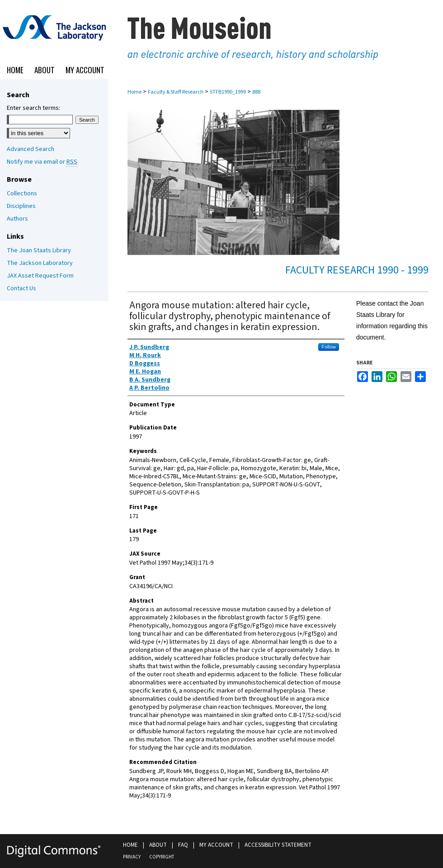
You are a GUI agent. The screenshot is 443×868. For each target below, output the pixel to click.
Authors (17, 219)
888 (256, 92)
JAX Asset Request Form (40, 276)
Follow (329, 347)
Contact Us (21, 288)
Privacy (132, 857)
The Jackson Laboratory (40, 263)
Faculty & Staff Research (176, 92)
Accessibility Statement (278, 845)
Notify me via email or (42, 162)
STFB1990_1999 (228, 92)
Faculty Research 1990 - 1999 (357, 270)
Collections (22, 193)
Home (134, 92)
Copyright (162, 857)
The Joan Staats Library (39, 250)
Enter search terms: (33, 108)
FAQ (183, 845)
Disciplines (21, 206)
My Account (216, 845)
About (158, 845)
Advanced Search (31, 149)
